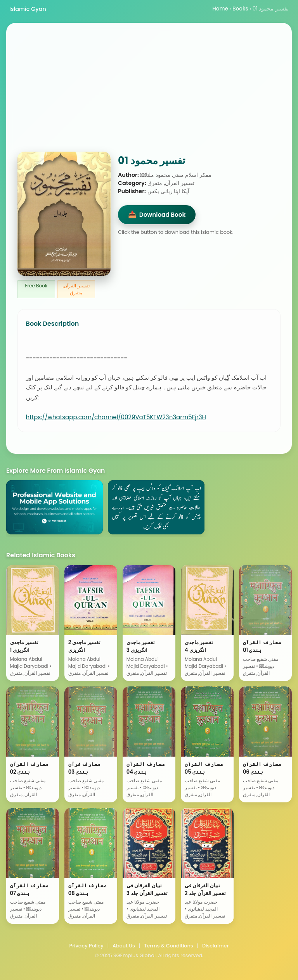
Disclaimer (216, 946)
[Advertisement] (149, 93)
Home (220, 9)
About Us (124, 946)
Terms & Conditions (168, 946)
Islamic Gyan (28, 9)
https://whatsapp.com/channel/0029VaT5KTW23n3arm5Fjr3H (116, 417)
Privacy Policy (87, 946)
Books (240, 9)
